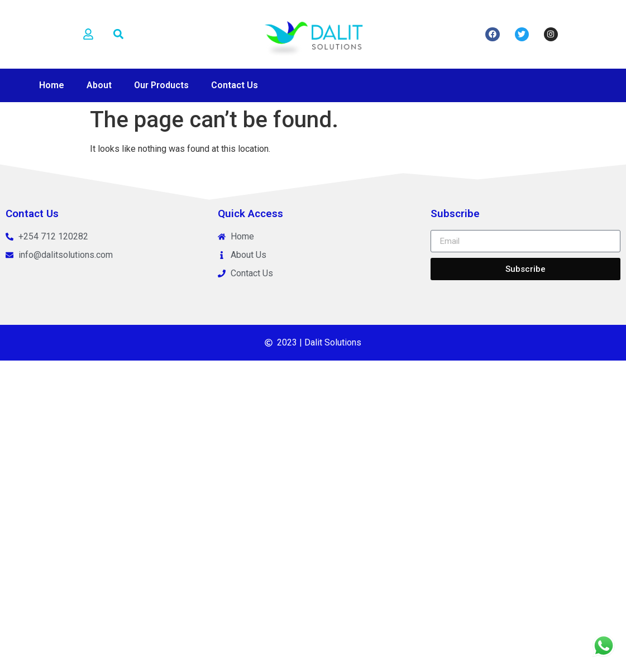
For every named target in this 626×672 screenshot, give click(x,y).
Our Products (161, 85)
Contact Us (235, 85)
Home (52, 85)
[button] (118, 34)
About (99, 85)
